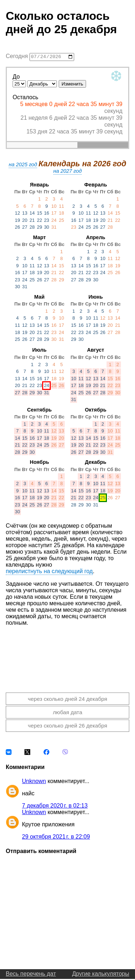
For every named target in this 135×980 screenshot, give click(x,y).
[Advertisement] (67, 655)
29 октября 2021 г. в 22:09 (56, 838)
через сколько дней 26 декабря (67, 727)
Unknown (34, 782)
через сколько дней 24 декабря (67, 700)
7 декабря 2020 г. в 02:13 (55, 807)
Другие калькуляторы (101, 975)
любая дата (68, 713)
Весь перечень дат (31, 975)
